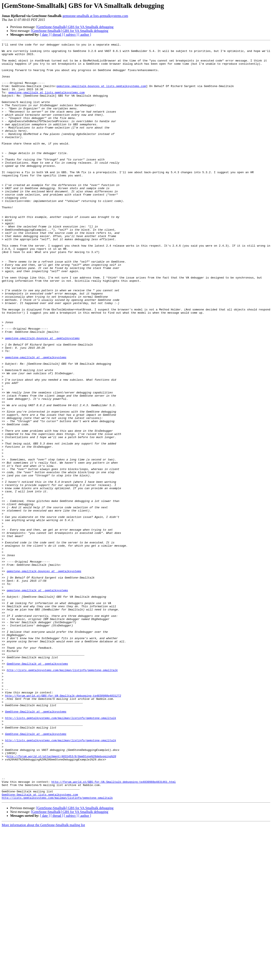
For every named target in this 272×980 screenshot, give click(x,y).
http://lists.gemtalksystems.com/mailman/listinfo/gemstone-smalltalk (62, 796)
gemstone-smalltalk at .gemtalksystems (36, 420)
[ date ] (45, 35)
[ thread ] (57, 35)
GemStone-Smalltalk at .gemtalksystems (37, 788)
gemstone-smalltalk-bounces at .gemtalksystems (42, 397)
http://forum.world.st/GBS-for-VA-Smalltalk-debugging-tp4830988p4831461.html (114, 930)
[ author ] (85, 35)
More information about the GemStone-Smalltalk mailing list (43, 976)
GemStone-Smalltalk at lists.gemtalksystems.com (40, 945)
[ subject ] (71, 35)
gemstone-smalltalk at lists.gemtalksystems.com (95, 16)
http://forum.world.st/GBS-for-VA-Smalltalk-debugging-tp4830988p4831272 (63, 826)
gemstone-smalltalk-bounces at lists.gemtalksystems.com (101, 95)
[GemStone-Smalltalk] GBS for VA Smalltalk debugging (75, 27)
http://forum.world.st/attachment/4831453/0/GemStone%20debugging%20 (61, 899)
